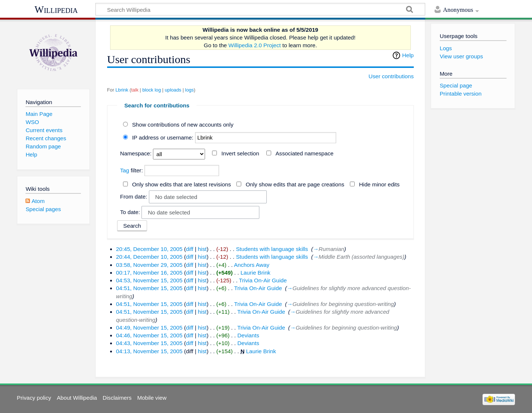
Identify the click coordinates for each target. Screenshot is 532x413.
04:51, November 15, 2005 (149, 288)
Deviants (248, 335)
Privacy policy (34, 398)
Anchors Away (252, 265)
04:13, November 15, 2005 (149, 351)
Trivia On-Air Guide (263, 280)
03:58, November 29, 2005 (149, 265)
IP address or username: (163, 137)
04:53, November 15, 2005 (149, 280)
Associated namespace (305, 153)
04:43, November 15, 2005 (149, 343)
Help (408, 55)
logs (189, 90)
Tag (125, 170)
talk (135, 90)
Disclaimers (117, 398)
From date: (134, 197)
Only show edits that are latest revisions (181, 184)
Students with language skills (272, 249)
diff (190, 249)
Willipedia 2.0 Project (255, 45)
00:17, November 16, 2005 (149, 273)
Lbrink (122, 90)
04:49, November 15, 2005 (149, 328)
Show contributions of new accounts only (183, 125)
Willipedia (56, 10)
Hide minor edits (379, 184)
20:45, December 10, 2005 (149, 249)
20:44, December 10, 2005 (149, 257)
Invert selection (240, 153)
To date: (130, 212)
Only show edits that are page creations (295, 184)
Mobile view (152, 398)
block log (151, 90)
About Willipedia (77, 398)
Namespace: (136, 153)
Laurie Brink (255, 273)
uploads (173, 90)
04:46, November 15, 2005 (149, 335)
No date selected (176, 197)
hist (202, 249)
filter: (132, 170)
